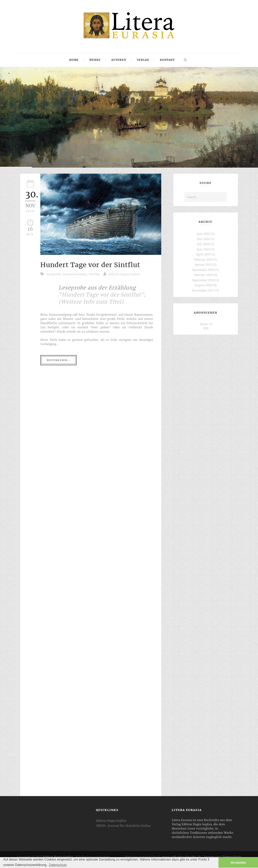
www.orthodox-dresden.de (181, 857)
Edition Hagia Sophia (124, 274)
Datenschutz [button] (58, 865)
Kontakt (167, 60)
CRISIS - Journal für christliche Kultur (123, 825)
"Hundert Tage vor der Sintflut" (101, 295)
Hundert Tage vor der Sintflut (90, 265)
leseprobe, (55, 274)
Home (74, 60)
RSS (206, 328)
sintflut (94, 274)
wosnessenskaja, (76, 274)
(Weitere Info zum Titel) (91, 302)
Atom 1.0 (206, 324)
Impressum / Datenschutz (222, 857)
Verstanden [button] (238, 863)
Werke (95, 60)
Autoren (119, 60)
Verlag (143, 60)
